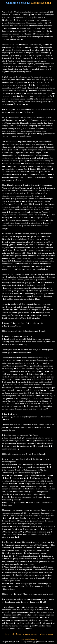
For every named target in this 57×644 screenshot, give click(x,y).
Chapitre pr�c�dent (12, 634)
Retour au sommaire (31, 634)
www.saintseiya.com (28, 639)
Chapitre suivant (47, 634)
